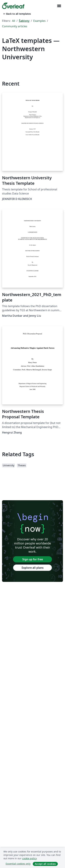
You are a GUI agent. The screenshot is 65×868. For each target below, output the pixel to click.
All (14, 21)
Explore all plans (33, 568)
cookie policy (29, 858)
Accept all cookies (45, 864)
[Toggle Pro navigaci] (59, 6)
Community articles (15, 26)
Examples (39, 21)
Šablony (24, 21)
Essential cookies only (18, 864)
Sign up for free (33, 559)
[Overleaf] (13, 6)
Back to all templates (17, 14)
